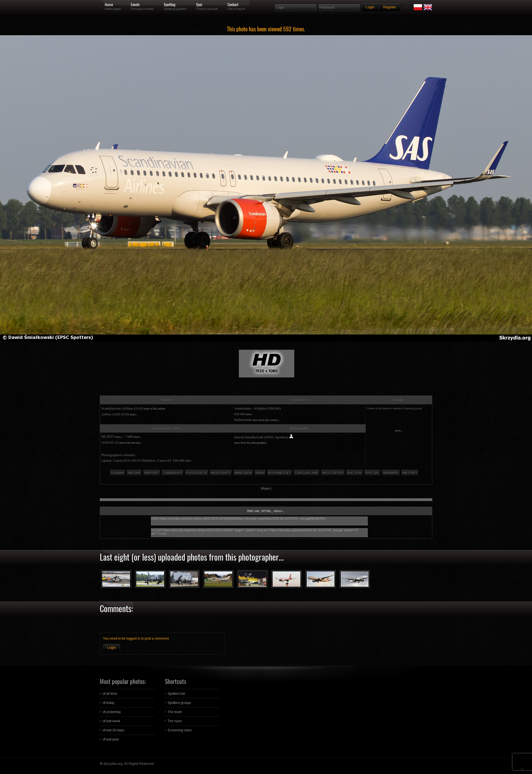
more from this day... (131, 443)
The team (175, 712)
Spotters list (176, 694)
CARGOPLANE (306, 473)
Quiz (199, 5)
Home (109, 5)
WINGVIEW (243, 473)
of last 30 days (113, 730)
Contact (233, 5)
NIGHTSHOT (221, 473)
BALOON (354, 473)
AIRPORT (152, 473)
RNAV (260, 473)
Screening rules (180, 730)
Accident (117, 473)
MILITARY (410, 473)
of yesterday (112, 712)
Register (390, 7)
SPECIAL (372, 473)
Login (112, 648)
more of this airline (154, 409)
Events (135, 5)
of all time (110, 694)
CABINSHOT (172, 473)
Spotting (170, 5)
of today (108, 703)
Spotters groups (179, 703)
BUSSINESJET (280, 473)
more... (134, 414)
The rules (175, 721)
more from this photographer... (251, 443)
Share (265, 489)
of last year (111, 739)
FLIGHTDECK (197, 473)
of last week (111, 721)
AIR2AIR (134, 473)
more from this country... (266, 420)
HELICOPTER (333, 473)
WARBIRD (391, 473)
